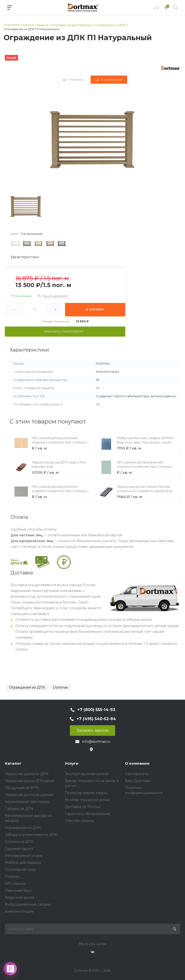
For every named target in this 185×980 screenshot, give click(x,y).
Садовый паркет (19, 849)
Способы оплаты (79, 821)
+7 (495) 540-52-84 (96, 719)
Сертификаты (137, 774)
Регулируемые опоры (24, 856)
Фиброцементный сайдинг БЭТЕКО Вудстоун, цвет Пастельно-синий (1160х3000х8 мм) (146, 442)
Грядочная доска (20, 897)
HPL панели (15, 884)
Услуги (72, 763)
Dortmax (60, 687)
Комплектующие (19, 911)
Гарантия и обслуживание (88, 814)
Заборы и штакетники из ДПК (31, 835)
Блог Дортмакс (138, 781)
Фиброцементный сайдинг (28, 904)
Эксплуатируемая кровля (87, 774)
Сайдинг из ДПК (19, 809)
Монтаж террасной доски (87, 800)
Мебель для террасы (23, 863)
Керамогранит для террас (27, 802)
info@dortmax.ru (96, 742)
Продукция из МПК (22, 788)
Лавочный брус (18, 890)
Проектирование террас (86, 793)
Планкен (12, 877)
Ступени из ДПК (19, 842)
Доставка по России (83, 807)
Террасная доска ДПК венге (30, 781)
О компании (137, 763)
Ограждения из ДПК (27, 687)
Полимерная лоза (20, 870)
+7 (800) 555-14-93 (96, 710)
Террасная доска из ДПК (27, 774)
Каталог (13, 763)
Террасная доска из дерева (29, 795)
